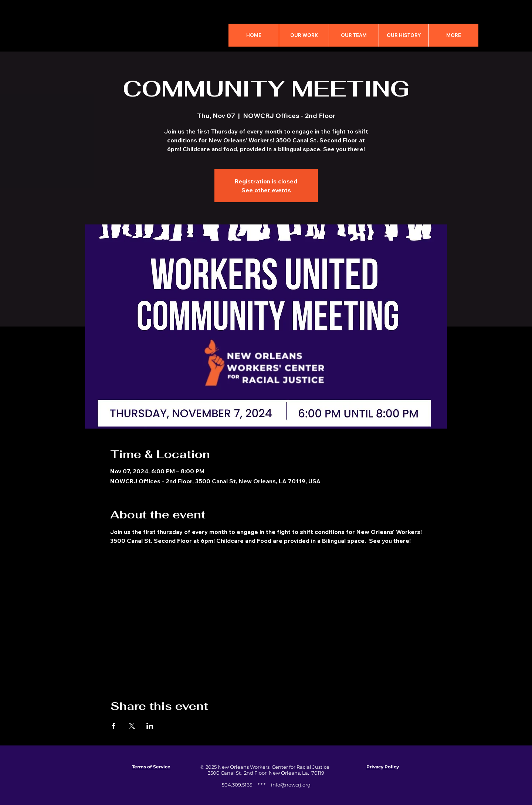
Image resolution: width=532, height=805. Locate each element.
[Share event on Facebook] (114, 726)
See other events (266, 190)
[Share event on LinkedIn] (150, 726)
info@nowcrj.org (291, 785)
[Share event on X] (132, 726)
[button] (453, 35)
